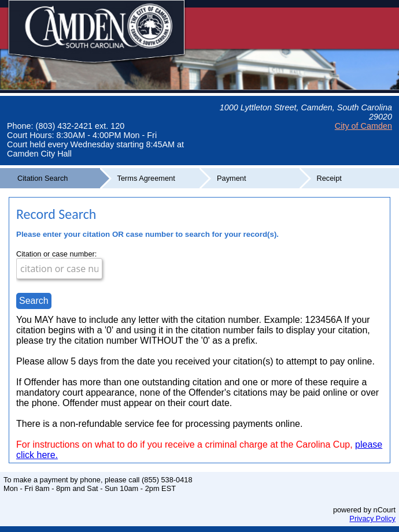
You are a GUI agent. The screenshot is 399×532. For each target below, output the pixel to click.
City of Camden (363, 126)
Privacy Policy (372, 518)
